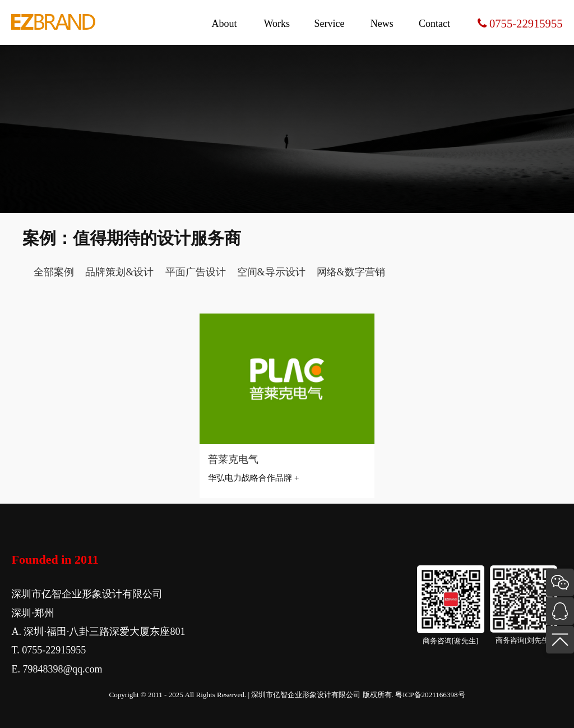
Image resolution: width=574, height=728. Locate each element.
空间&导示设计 (271, 272)
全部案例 (54, 272)
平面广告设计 (196, 272)
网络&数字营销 (351, 272)
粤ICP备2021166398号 (430, 695)
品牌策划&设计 (119, 272)
